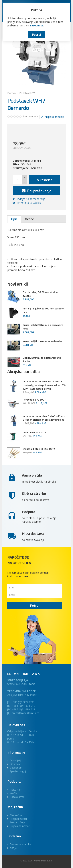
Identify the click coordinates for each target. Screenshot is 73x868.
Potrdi (36, 35)
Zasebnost (36, 25)
